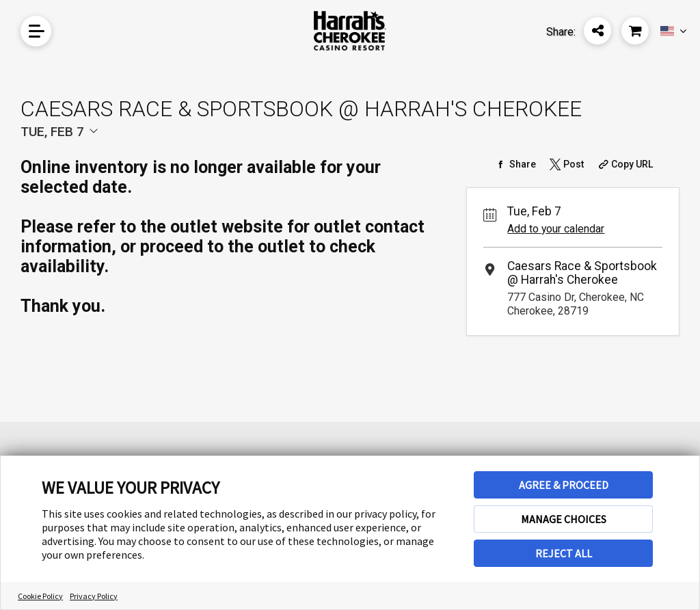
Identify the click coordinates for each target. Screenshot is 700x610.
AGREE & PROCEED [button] (564, 485)
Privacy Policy (94, 596)
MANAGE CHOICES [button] (564, 519)
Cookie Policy (40, 596)
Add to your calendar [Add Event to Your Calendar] (556, 229)
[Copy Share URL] (624, 164)
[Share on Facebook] (514, 164)
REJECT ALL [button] (564, 553)
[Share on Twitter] (565, 164)
